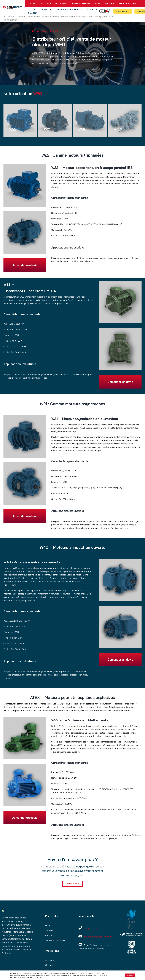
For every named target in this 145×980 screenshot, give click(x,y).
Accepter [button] (130, 975)
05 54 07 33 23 (91, 928)
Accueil (7, 16)
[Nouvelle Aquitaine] (131, 942)
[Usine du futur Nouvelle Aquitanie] (131, 934)
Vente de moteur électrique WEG (77, 16)
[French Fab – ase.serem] (131, 911)
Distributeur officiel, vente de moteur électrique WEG (36, 16)
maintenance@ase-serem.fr (98, 937)
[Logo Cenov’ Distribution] (105, 10)
